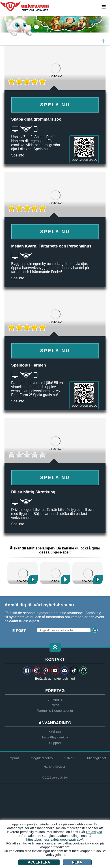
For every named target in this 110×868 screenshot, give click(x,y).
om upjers (55, 699)
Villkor (69, 758)
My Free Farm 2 (23, 573)
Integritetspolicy (41, 758)
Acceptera (39, 862)
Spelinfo (18, 155)
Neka (77, 862)
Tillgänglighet (96, 758)
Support (55, 743)
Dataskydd (94, 832)
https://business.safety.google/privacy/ (54, 839)
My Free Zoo (87, 573)
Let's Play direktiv (55, 737)
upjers (25, 7)
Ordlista (55, 732)
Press (55, 705)
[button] (55, 648)
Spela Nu (55, 105)
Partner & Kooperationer (55, 711)
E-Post (19, 631)
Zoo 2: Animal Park (55, 573)
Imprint (14, 758)
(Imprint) (29, 824)
